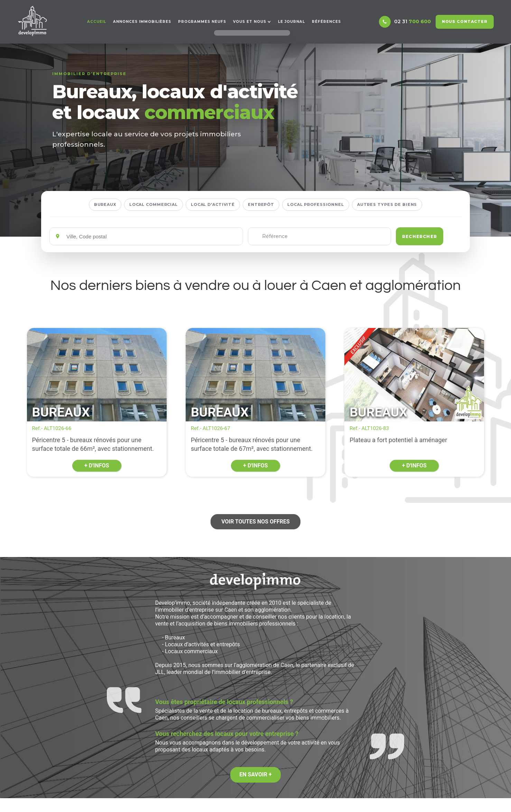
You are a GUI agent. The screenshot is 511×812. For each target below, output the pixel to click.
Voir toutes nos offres (255, 522)
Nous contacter (465, 21)
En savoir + (255, 774)
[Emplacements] (152, 236)
